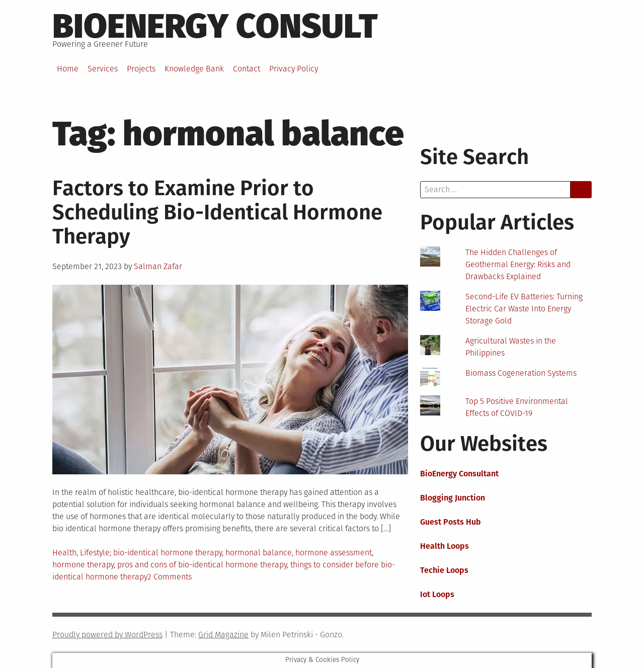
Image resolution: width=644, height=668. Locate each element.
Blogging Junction (453, 498)
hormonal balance (259, 553)
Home (68, 69)
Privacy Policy (294, 69)
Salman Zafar (158, 266)
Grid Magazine (223, 635)
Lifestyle (95, 553)
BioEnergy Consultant (459, 474)
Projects (141, 69)
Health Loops (445, 546)
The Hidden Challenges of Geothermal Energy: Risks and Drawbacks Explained (518, 264)
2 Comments (170, 577)
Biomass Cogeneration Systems (521, 373)
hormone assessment (334, 553)
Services (103, 69)
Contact (247, 69)
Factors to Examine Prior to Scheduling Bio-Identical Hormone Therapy (217, 212)
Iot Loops (437, 594)
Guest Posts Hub (451, 522)
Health (64, 553)
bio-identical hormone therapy (168, 553)
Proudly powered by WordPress (107, 635)
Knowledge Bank (194, 69)
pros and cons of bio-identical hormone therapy (202, 565)
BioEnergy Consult (215, 26)
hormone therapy (83, 565)
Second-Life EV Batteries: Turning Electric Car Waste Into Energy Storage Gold (524, 309)
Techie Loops (444, 570)
